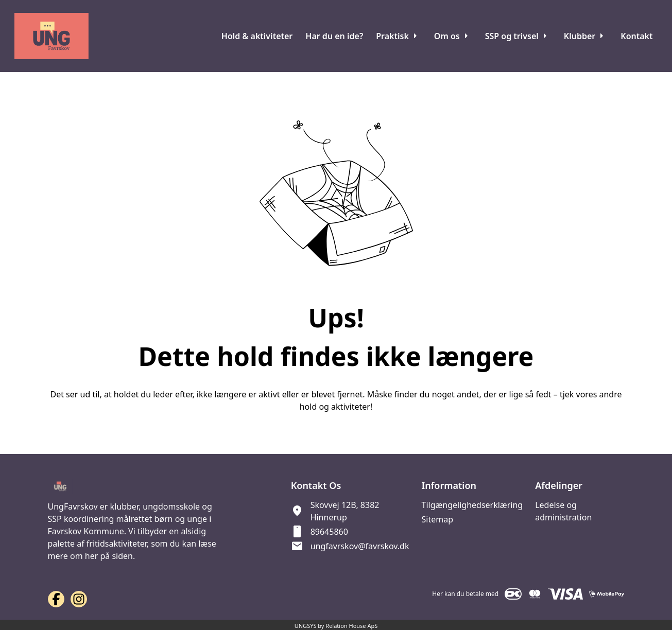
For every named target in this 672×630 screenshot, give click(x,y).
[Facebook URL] (56, 599)
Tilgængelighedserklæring (472, 505)
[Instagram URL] (79, 599)
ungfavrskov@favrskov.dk (360, 546)
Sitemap (437, 519)
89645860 (329, 532)
